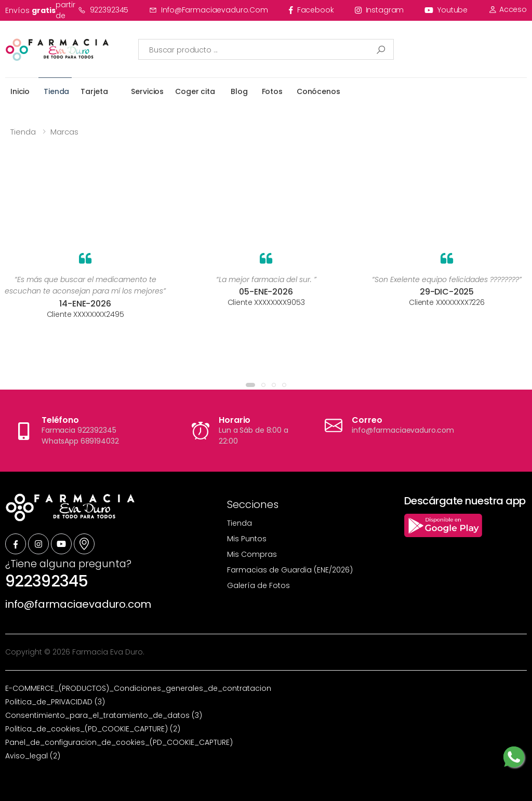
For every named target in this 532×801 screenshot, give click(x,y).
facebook (311, 10)
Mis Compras (252, 554)
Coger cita (195, 91)
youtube (446, 10)
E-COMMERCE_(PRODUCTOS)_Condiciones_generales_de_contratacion (138, 688)
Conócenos (318, 91)
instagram (380, 10)
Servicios (147, 91)
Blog (239, 91)
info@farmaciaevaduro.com (209, 10)
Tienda (56, 91)
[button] (250, 385)
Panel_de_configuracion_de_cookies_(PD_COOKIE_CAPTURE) (119, 742)
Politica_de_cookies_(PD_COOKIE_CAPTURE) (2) (93, 729)
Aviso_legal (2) (33, 756)
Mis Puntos (247, 539)
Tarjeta (94, 91)
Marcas (64, 132)
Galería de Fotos (258, 585)
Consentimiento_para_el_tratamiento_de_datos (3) (104, 715)
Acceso (508, 9)
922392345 (103, 10)
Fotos (272, 91)
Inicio (20, 91)
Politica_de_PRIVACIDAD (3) (55, 702)
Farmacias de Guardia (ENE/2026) (290, 570)
